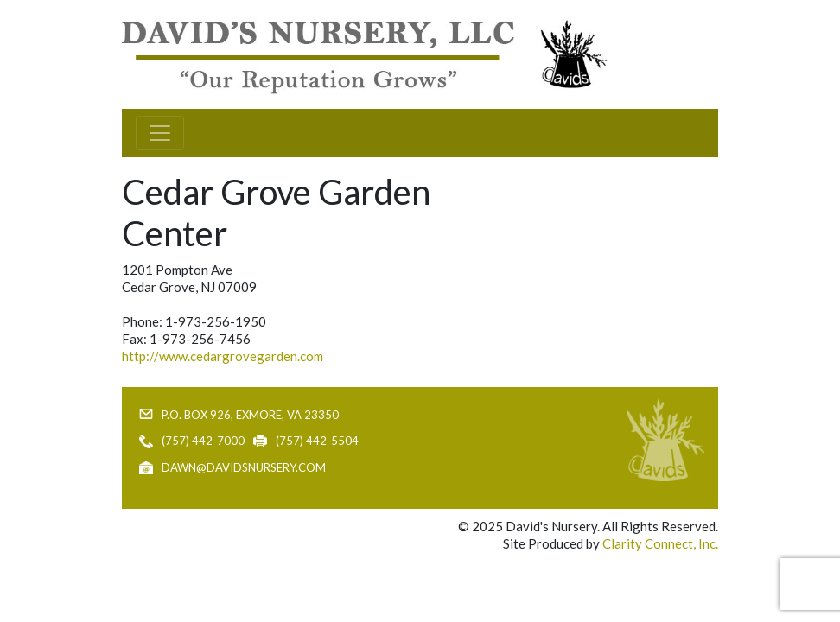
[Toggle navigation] (160, 133)
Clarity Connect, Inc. (660, 543)
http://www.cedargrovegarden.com (223, 356)
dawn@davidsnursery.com (244, 467)
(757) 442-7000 (203, 441)
